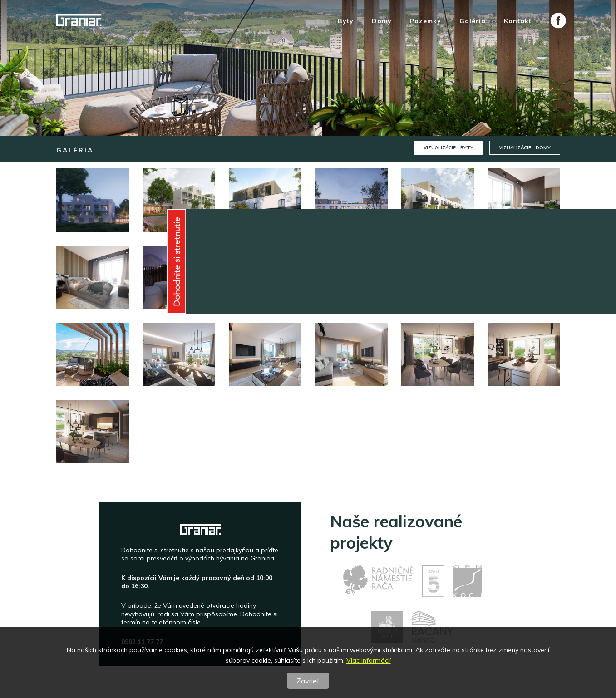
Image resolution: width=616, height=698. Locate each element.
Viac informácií (369, 660)
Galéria (473, 21)
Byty (346, 21)
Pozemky (426, 21)
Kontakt (518, 21)
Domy (382, 21)
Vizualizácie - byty (448, 148)
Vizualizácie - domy (525, 148)
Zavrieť (308, 681)
